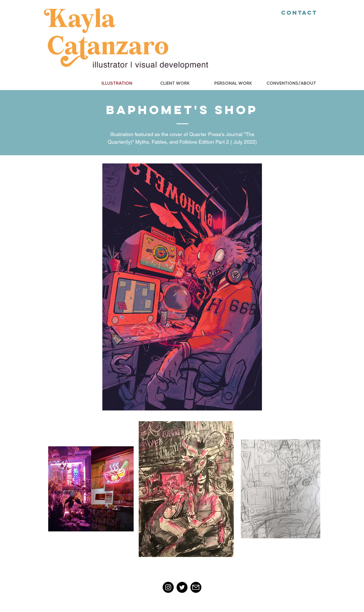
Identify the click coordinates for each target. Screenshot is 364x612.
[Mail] (196, 587)
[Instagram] (168, 587)
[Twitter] (182, 587)
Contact (299, 13)
